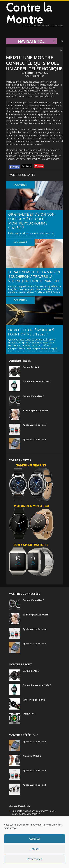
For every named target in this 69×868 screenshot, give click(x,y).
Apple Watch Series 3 (34, 439)
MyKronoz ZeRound (34, 700)
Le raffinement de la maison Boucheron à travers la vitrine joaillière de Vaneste (34, 276)
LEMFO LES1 (29, 714)
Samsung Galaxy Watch (36, 411)
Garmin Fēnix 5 (31, 367)
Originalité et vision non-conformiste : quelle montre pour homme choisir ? (33, 812)
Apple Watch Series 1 (34, 785)
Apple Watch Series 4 (35, 425)
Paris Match (27, 73)
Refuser (35, 849)
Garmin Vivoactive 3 (33, 396)
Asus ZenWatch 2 (32, 756)
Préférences (35, 859)
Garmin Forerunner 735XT (37, 382)
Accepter (35, 839)
